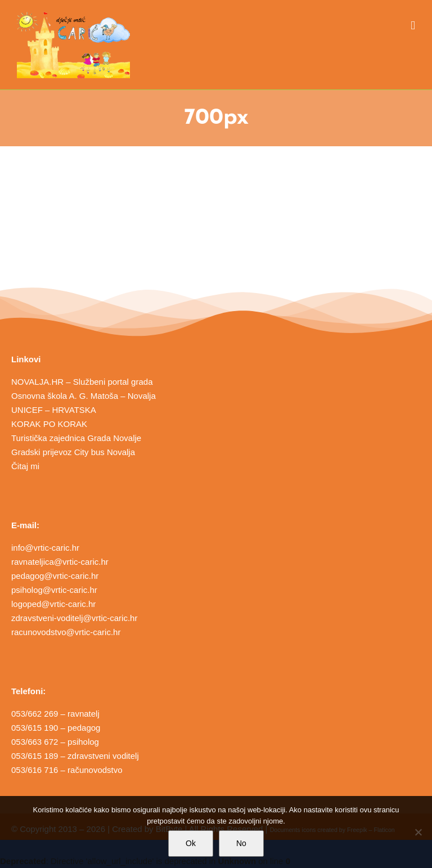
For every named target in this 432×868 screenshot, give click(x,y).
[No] (418, 832)
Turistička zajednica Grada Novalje (76, 438)
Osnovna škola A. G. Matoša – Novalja (84, 396)
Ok (191, 843)
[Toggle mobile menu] (413, 26)
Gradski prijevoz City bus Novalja (73, 452)
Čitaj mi (25, 466)
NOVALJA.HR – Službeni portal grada (82, 382)
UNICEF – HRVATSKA (54, 410)
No (241, 843)
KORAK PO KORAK (49, 424)
